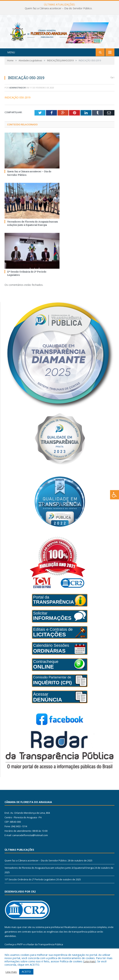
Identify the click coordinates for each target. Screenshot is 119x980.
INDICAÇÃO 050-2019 (18, 100)
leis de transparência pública (80, 934)
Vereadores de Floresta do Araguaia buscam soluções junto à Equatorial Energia (33, 226)
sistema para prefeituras (49, 929)
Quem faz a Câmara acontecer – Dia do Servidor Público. (59, 8)
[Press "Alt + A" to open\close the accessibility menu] (115, 495)
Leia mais (89, 961)
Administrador (18, 90)
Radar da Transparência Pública (45, 947)
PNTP (20, 947)
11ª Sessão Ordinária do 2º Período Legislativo (30, 882)
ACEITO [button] (26, 972)
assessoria (90, 929)
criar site (27, 929)
